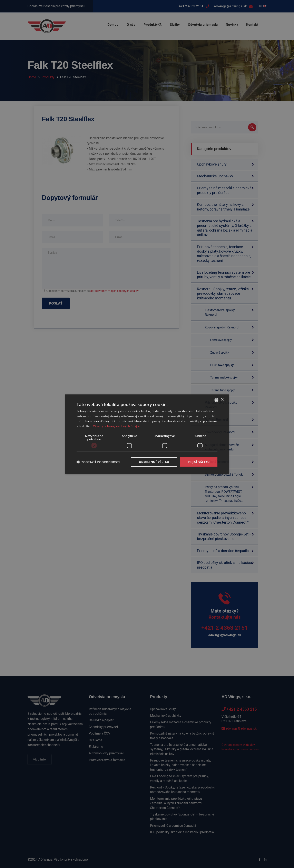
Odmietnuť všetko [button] (154, 462)
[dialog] (147, 434)
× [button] (222, 400)
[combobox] (216, 400)
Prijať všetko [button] (199, 462)
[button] (98, 462)
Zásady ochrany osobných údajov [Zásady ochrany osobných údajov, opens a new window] (117, 426)
